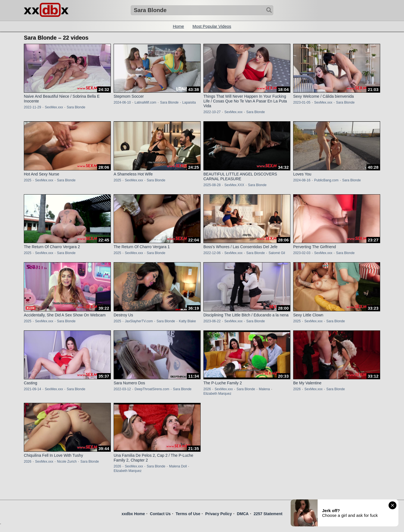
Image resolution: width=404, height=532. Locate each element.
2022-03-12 (122, 389)
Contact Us (160, 514)
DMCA (243, 514)
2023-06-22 (212, 321)
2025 (28, 180)
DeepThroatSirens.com (152, 389)
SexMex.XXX (234, 185)
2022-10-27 (212, 112)
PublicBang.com (326, 180)
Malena (264, 389)
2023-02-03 (302, 253)
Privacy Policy (218, 514)
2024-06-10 (122, 102)
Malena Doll (178, 466)
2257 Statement (268, 514)
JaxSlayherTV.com (139, 321)
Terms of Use (188, 514)
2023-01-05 (302, 102)
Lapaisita (189, 102)
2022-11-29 (32, 107)
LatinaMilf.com (145, 102)
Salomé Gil (277, 253)
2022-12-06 (212, 253)
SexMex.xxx (54, 107)
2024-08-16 (302, 180)
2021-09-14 (32, 389)
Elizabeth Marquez (217, 394)
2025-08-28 (212, 185)
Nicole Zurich (67, 462)
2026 (207, 389)
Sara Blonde (76, 107)
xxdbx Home (133, 514)
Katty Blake (187, 321)
